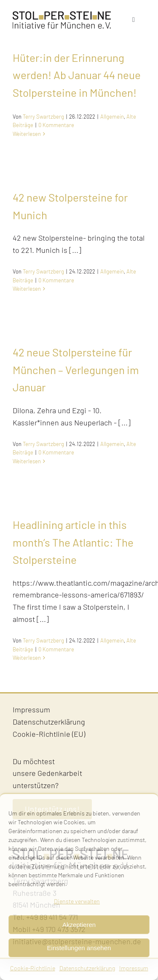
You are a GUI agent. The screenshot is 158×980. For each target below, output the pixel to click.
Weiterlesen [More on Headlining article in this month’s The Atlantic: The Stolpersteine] (27, 658)
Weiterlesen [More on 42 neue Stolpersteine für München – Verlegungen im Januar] (27, 461)
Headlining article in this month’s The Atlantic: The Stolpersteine (73, 542)
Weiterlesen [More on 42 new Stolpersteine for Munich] (27, 289)
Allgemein (112, 117)
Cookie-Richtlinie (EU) (49, 734)
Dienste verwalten (77, 901)
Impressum (134, 968)
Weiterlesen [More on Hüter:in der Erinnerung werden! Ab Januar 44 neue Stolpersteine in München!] (27, 134)
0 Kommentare (56, 125)
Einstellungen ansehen (79, 948)
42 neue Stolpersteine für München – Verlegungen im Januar (76, 369)
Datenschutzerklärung (87, 968)
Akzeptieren (79, 925)
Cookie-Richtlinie (33, 968)
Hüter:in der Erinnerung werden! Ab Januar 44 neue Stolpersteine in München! (77, 75)
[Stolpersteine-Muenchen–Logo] (62, 15)
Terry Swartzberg (43, 117)
